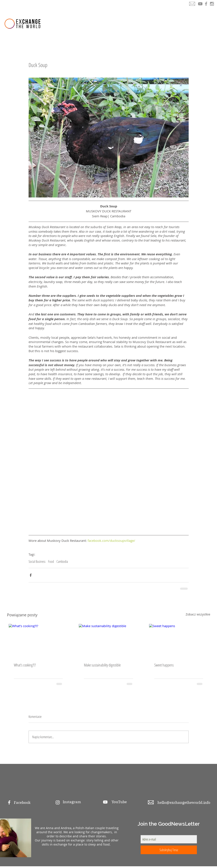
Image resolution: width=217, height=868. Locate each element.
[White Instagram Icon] (58, 802)
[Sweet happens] (179, 641)
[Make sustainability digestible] (108, 641)
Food (51, 561)
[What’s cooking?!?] (38, 641)
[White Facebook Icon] (9, 802)
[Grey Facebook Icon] (206, 4)
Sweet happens (164, 665)
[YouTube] (200, 4)
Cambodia (62, 561)
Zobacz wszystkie (198, 614)
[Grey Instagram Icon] (212, 4)
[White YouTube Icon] (105, 802)
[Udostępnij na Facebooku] (31, 575)
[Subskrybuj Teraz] (169, 850)
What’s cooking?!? (25, 665)
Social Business (37, 561)
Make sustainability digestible (102, 665)
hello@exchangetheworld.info (184, 803)
